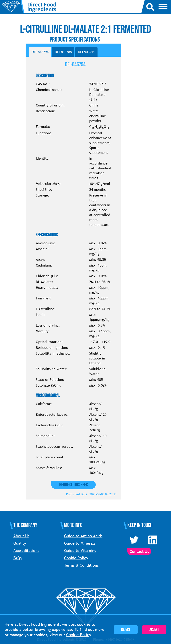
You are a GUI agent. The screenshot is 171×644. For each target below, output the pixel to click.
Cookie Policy (76, 558)
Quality (20, 543)
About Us (21, 536)
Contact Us (139, 551)
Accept (154, 630)
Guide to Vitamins (80, 551)
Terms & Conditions (81, 565)
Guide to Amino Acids (83, 536)
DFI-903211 (86, 52)
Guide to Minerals (80, 543)
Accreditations (26, 551)
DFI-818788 (63, 52)
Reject (126, 630)
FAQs (17, 558)
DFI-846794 (40, 52)
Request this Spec (73, 485)
